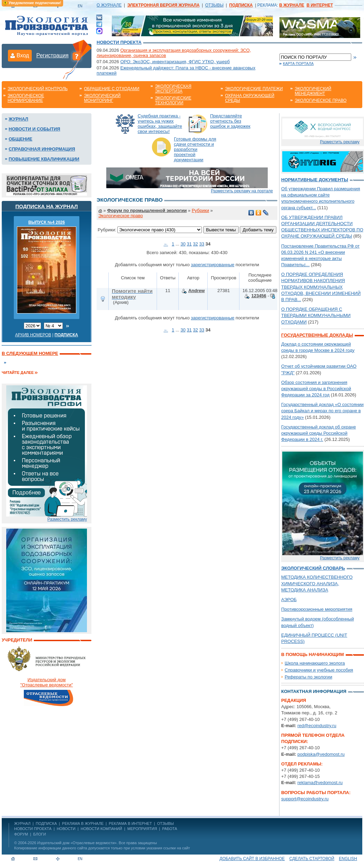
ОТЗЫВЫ (214, 5)
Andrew (197, 291)
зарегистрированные (213, 265)
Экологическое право (321, 100)
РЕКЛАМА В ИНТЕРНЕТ (130, 823)
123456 (259, 296)
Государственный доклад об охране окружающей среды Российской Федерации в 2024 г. (318, 433)
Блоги (40, 834)
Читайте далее (18, 373)
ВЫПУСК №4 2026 (47, 222)
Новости (66, 829)
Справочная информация (42, 149)
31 (189, 244)
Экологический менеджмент (313, 91)
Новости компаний (101, 829)
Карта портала (298, 64)
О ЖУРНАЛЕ (109, 5)
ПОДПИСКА (46, 823)
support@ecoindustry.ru (305, 799)
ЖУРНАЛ (22, 823)
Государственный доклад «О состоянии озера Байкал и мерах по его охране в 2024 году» (322, 411)
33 (201, 244)
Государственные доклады (317, 335)
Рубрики (200, 210)
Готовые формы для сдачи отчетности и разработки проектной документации (195, 149)
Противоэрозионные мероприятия (317, 609)
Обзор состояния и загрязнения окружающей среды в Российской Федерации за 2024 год (316, 389)
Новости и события (34, 129)
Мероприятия (142, 829)
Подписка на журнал (47, 206)
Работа (170, 829)
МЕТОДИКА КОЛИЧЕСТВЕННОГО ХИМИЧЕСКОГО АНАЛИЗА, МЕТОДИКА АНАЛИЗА (317, 583)
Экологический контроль (38, 89)
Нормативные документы (315, 180)
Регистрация (52, 55)
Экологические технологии (173, 100)
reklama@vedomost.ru (320, 783)
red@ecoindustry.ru (317, 726)
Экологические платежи (254, 89)
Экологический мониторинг (102, 98)
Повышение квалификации (44, 159)
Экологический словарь (313, 568)
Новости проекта (119, 42)
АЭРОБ (289, 600)
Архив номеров (33, 335)
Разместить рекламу (67, 519)
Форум (21, 834)
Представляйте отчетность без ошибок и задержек (230, 121)
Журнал (18, 119)
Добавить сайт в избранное (252, 859)
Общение (21, 139)
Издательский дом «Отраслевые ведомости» (77, 843)
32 (195, 244)
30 (183, 244)
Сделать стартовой (312, 859)
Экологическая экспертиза (173, 89)
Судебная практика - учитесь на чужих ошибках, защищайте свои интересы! (160, 124)
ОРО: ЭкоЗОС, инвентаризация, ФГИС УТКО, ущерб (175, 62)
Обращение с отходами (111, 89)
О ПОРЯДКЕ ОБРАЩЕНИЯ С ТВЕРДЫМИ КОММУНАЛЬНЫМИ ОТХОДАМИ (316, 315)
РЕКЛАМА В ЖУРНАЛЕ (83, 823)
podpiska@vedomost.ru (321, 754)
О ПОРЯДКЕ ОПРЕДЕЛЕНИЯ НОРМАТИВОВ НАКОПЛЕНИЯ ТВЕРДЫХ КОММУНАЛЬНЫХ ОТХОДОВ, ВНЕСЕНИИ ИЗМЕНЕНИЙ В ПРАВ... (321, 287)
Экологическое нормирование (26, 98)
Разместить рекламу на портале (242, 191)
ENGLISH (348, 859)
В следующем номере (30, 353)
